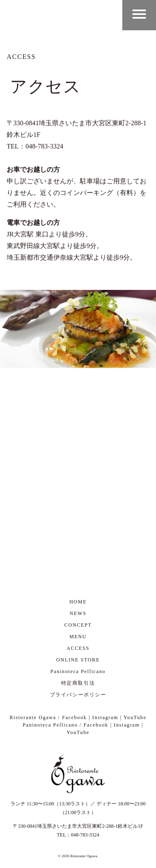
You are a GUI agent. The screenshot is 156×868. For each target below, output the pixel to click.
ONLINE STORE (78, 660)
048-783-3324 (85, 835)
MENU (78, 637)
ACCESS (78, 648)
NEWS (78, 613)
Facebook (74, 717)
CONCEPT (78, 625)
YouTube (135, 717)
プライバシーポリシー (78, 695)
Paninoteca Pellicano (78, 671)
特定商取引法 (78, 683)
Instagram (105, 717)
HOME (78, 602)
